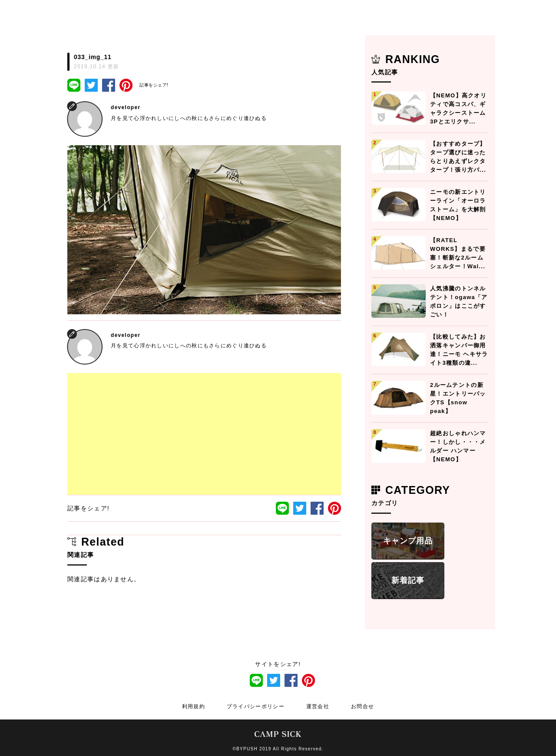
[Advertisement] (204, 434)
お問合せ (362, 706)
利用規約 (194, 706)
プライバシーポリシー (256, 706)
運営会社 (318, 706)
